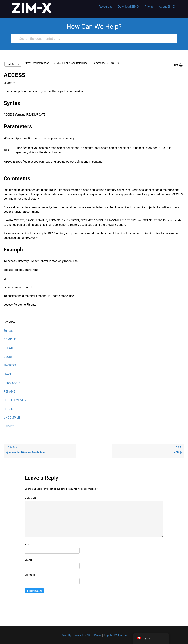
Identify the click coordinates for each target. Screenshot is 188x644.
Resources (106, 7)
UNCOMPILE (12, 418)
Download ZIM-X (129, 7)
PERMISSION (12, 383)
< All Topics (13, 64)
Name (29, 545)
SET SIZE (9, 409)
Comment (32, 498)
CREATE (9, 348)
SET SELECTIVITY (15, 400)
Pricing (149, 7)
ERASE (8, 374)
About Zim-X (167, 7)
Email (29, 560)
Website (30, 575)
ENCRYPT (10, 365)
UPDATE (9, 426)
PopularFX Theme (115, 635)
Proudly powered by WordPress (82, 635)
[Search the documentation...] (92, 39)
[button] (178, 65)
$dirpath (9, 331)
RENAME (9, 392)
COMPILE (10, 339)
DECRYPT (10, 357)
